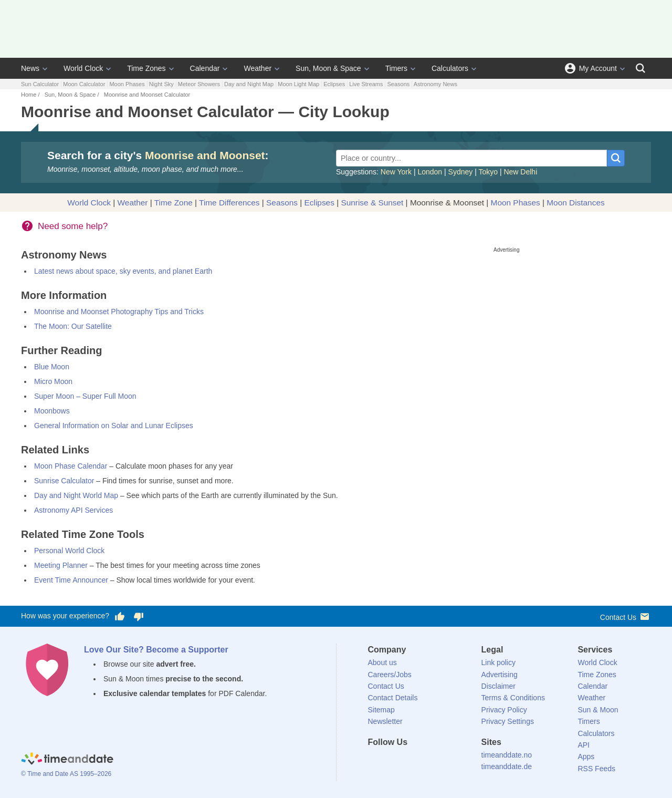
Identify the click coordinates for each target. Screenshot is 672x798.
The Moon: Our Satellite (73, 326)
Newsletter (385, 721)
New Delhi (520, 172)
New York (396, 172)
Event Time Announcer (71, 580)
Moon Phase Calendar (71, 466)
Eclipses (334, 84)
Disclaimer (498, 686)
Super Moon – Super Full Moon (85, 396)
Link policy (498, 662)
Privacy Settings (508, 721)
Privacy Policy (504, 710)
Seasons (398, 84)
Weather (258, 68)
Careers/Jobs (390, 675)
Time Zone (174, 203)
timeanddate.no (507, 755)
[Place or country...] (471, 158)
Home (29, 95)
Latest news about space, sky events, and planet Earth (123, 271)
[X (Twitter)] (393, 761)
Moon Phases (127, 84)
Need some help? (73, 226)
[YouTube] (447, 761)
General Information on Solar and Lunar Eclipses (114, 426)
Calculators (450, 68)
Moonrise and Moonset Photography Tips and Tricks (119, 312)
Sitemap (381, 710)
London (430, 172)
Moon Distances (575, 203)
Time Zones (146, 68)
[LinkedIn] (411, 761)
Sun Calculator (40, 84)
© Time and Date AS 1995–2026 (66, 774)
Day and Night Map (249, 84)
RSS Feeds (596, 769)
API (584, 745)
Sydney (461, 172)
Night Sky (161, 84)
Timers (396, 68)
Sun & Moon (598, 710)
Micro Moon (53, 381)
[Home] (67, 760)
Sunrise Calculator (64, 481)
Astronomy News (435, 84)
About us (382, 662)
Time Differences (229, 203)
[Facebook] (376, 761)
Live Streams (366, 84)
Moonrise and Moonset (205, 155)
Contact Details (393, 698)
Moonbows (52, 411)
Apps (586, 756)
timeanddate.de (507, 766)
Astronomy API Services (73, 510)
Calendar (205, 68)
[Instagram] (429, 761)
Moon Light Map (298, 84)
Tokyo (488, 172)
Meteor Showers (199, 84)
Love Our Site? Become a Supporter (156, 650)
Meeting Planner (61, 565)
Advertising (500, 675)
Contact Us (626, 616)
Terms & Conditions (513, 698)
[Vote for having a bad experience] (139, 616)
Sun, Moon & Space (328, 68)
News (30, 68)
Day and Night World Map (76, 495)
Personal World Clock (69, 551)
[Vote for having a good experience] (120, 616)
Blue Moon (52, 367)
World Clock (83, 68)
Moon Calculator (84, 84)
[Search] (640, 68)
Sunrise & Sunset (372, 203)
